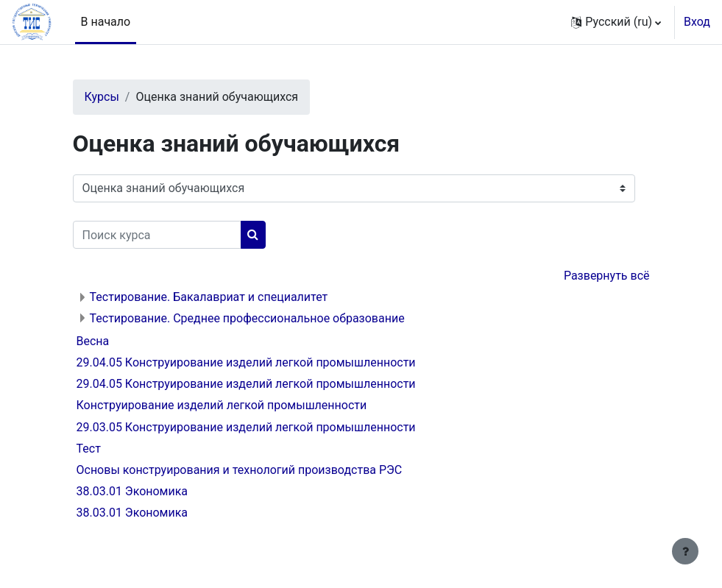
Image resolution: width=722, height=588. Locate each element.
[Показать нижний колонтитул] (685, 551)
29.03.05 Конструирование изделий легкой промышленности (246, 427)
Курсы (102, 97)
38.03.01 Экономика (132, 491)
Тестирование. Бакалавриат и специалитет (209, 297)
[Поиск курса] (157, 235)
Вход (697, 22)
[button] (616, 22)
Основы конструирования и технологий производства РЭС (240, 470)
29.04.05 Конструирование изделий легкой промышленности (246, 362)
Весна (93, 341)
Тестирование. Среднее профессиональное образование (247, 318)
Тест (89, 449)
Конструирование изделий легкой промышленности (222, 405)
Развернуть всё (607, 276)
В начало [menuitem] (106, 22)
